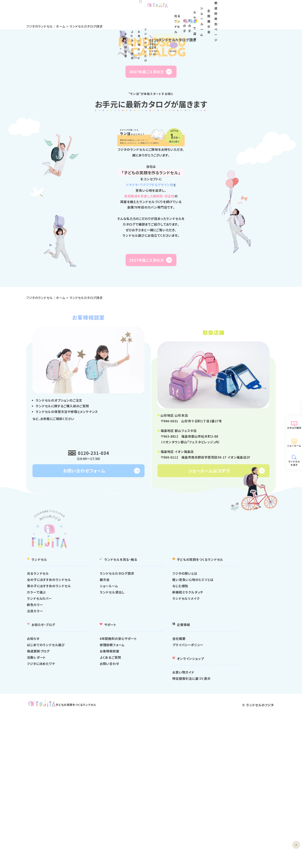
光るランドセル (133, 18)
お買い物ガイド (195, 8)
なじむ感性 (219, 733)
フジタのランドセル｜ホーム (57, 26)
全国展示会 (250, 18)
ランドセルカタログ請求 (167, 720)
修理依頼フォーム (162, 792)
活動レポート (98, 804)
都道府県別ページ (275, 18)
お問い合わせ (160, 811)
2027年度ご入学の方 (147, 145)
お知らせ (95, 786)
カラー (206, 18)
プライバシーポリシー (227, 792)
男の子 (180, 18)
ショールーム (229, 18)
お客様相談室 (152, 8)
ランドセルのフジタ (251, 858)
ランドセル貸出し (162, 739)
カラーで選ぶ (98, 739)
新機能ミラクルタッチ (227, 739)
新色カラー (97, 752)
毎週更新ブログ (100, 798)
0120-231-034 (95, 599)
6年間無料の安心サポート (168, 786)
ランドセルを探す (294, 463)
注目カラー (97, 758)
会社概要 (218, 786)
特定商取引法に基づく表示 (230, 826)
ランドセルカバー (101, 745)
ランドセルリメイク (225, 745)
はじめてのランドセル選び (107, 792)
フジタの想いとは (218, 8)
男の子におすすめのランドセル (111, 733)
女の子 (159, 18)
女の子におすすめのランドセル (111, 727)
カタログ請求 (294, 428)
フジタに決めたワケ (103, 811)
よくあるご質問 (173, 8)
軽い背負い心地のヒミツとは (232, 727)
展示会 (155, 727)
